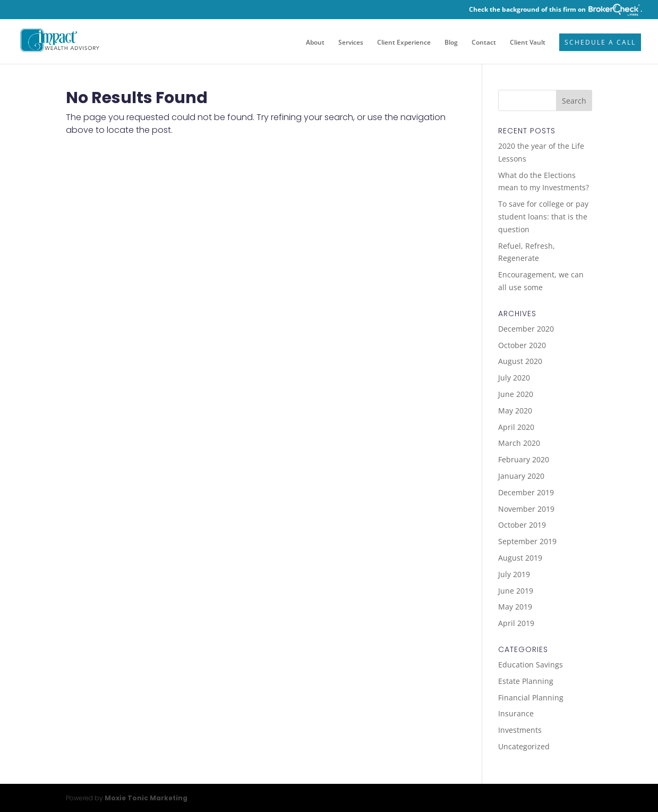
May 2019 (515, 607)
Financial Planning (531, 697)
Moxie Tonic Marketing (146, 798)
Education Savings (531, 665)
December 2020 (526, 329)
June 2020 (516, 394)
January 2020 (521, 476)
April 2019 (516, 623)
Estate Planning (526, 681)
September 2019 (527, 541)
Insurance (516, 713)
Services (351, 43)
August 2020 (520, 361)
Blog (451, 43)
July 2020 (514, 378)
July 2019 (514, 574)
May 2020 (515, 411)
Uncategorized (524, 746)
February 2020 (524, 459)
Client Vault (528, 43)
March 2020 (519, 443)
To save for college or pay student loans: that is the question (543, 217)
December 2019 (526, 492)
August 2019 (520, 558)
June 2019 (516, 591)
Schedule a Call (600, 43)
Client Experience (404, 43)
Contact (484, 43)
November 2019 (526, 509)
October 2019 (522, 525)
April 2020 (516, 427)
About (315, 43)
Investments (520, 730)
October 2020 (522, 345)
